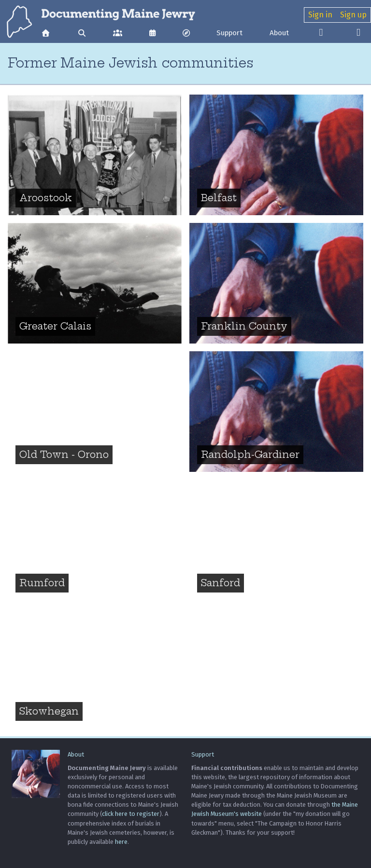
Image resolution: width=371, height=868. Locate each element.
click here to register (131, 814)
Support (229, 33)
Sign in (320, 15)
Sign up (353, 15)
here (121, 842)
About (279, 33)
